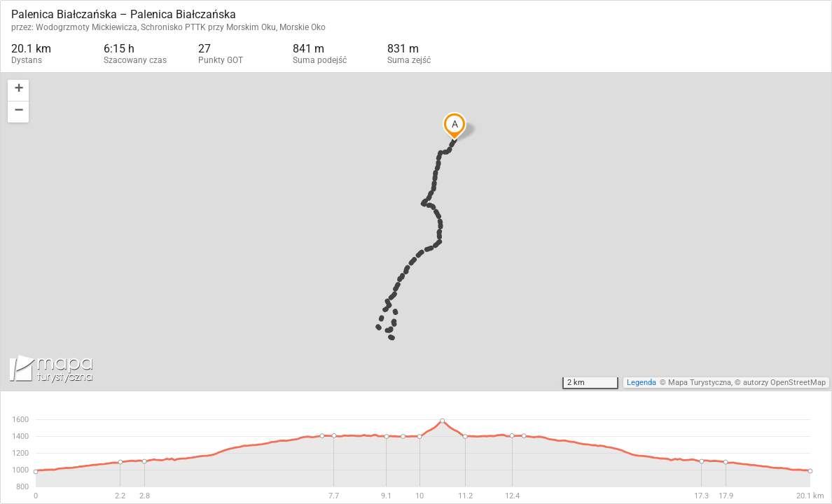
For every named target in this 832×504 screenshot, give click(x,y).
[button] (18, 91)
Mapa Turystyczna (700, 383)
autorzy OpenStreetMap (784, 383)
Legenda (642, 383)
